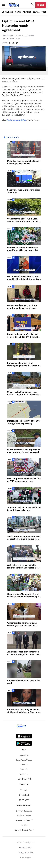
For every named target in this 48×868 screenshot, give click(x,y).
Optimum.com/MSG (16, 120)
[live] (41, 5)
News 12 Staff (7, 35)
